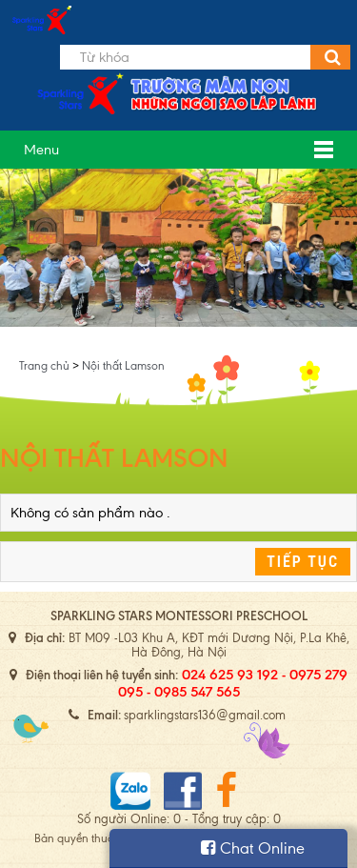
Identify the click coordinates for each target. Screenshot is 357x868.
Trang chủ (46, 366)
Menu (41, 150)
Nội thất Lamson (123, 366)
